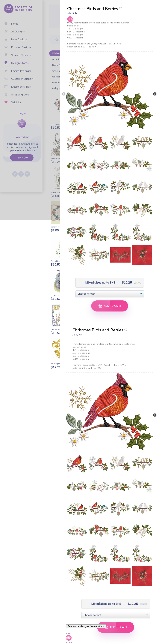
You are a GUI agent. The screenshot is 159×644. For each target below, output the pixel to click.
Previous (64, 94)
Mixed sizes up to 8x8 (100, 283)
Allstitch (72, 13)
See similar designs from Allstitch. (86, 626)
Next (155, 94)
